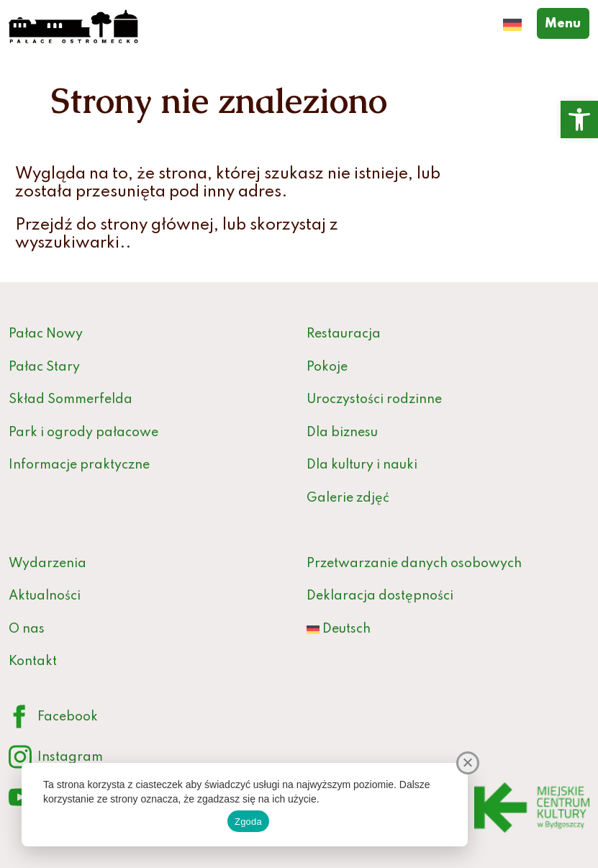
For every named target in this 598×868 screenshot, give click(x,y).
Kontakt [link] (33, 661)
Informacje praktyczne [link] (79, 465)
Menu (567, 22)
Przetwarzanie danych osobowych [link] (414, 564)
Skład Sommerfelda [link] (71, 399)
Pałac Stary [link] (44, 367)
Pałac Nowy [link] (46, 334)
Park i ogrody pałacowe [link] (83, 433)
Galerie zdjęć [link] (348, 498)
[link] (579, 119)
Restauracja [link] (344, 334)
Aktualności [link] (45, 596)
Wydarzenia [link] (47, 564)
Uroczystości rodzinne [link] (374, 399)
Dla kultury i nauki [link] (362, 465)
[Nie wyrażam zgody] (468, 763)
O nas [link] (27, 629)
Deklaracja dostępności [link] (380, 596)
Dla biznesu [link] (342, 433)
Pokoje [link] (327, 367)
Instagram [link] (56, 758)
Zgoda (248, 822)
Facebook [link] (53, 717)
